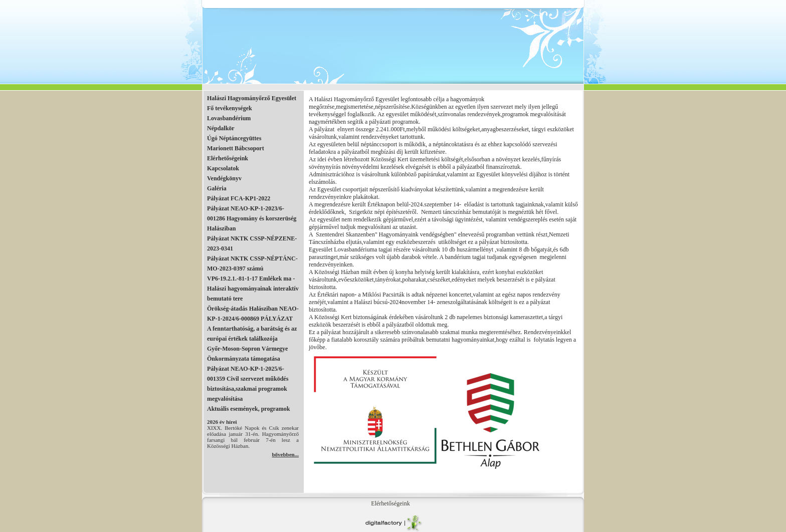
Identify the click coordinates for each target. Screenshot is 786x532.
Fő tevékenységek (230, 108)
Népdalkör (221, 128)
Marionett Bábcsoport (236, 148)
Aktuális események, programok (248, 409)
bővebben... (286, 454)
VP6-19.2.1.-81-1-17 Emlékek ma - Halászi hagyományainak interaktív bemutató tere (253, 289)
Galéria (217, 188)
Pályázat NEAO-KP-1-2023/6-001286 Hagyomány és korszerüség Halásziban (252, 218)
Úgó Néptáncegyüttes (234, 138)
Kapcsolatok (223, 168)
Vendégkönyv (224, 178)
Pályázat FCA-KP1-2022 (239, 198)
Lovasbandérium (229, 118)
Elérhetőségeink (228, 158)
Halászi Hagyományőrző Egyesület (252, 98)
